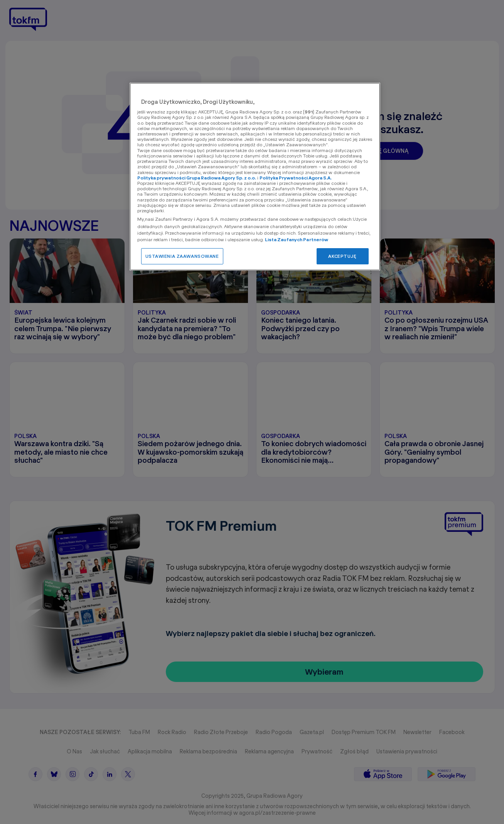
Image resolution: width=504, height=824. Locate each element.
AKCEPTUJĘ (342, 256)
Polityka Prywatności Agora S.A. (296, 178)
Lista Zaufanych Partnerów (297, 239)
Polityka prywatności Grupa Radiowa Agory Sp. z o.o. (197, 178)
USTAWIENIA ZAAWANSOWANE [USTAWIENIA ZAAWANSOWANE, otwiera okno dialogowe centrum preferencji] (182, 256)
